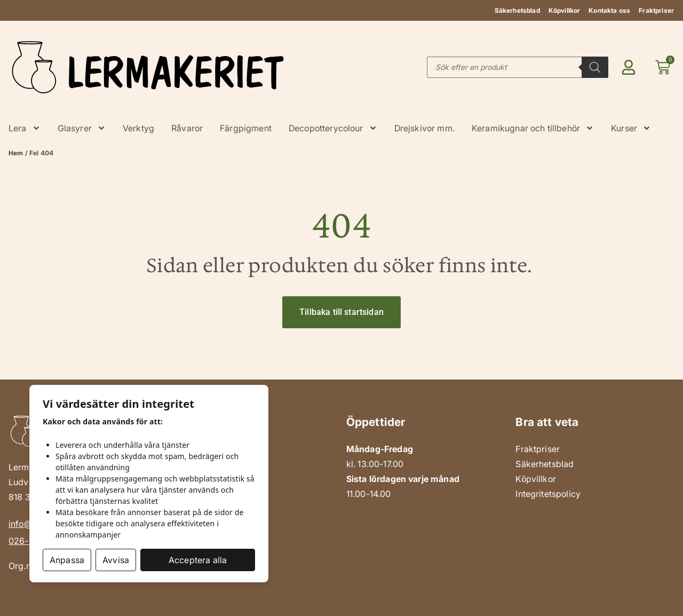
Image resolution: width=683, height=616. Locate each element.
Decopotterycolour (333, 128)
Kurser (631, 128)
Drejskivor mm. (424, 128)
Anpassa (67, 560)
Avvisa (116, 560)
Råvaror (187, 128)
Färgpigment (246, 128)
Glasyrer (82, 128)
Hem (16, 153)
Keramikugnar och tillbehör (533, 128)
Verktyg (138, 128)
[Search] (595, 67)
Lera (25, 128)
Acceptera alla (198, 560)
